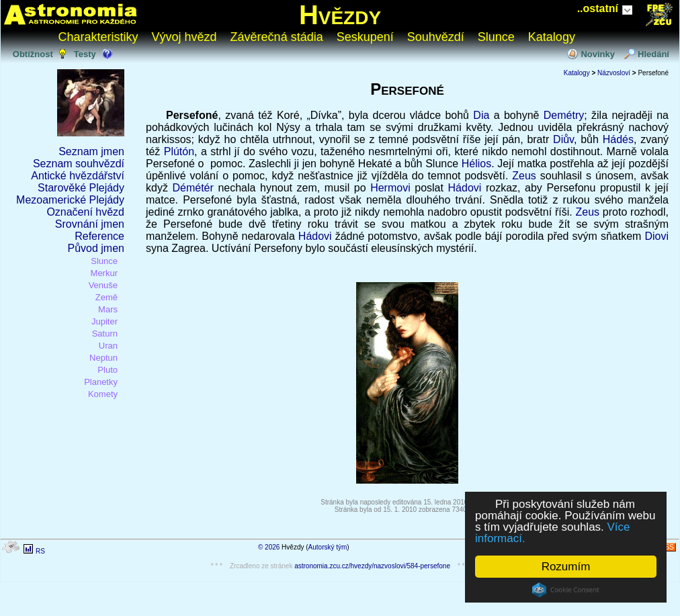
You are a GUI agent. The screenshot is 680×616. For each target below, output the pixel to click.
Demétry (564, 115)
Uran (108, 346)
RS (40, 551)
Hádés (618, 139)
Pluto (108, 370)
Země (107, 297)
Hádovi (465, 188)
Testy (85, 54)
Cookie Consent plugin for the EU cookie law (566, 590)
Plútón (179, 151)
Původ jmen (96, 248)
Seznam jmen (91, 151)
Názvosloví (614, 73)
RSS (667, 547)
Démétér (193, 188)
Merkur (104, 273)
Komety (103, 394)
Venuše (103, 285)
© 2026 (269, 547)
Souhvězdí (436, 37)
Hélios (476, 164)
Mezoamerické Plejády (70, 200)
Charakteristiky (98, 37)
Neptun (103, 358)
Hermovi (390, 188)
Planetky (101, 382)
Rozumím (566, 567)
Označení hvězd (85, 212)
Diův (563, 139)
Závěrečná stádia (277, 37)
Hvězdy (340, 15)
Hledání (653, 54)
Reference (99, 236)
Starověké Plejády (81, 188)
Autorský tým (328, 547)
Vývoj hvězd (184, 37)
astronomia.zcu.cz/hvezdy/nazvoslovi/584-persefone (372, 566)
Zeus (524, 176)
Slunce (496, 37)
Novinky (598, 54)
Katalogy (552, 37)
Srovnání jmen (90, 224)
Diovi (656, 236)
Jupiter (104, 321)
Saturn (105, 334)
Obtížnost (33, 54)
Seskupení (365, 37)
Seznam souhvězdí (79, 164)
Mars (108, 309)
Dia (481, 115)
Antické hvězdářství (78, 176)
